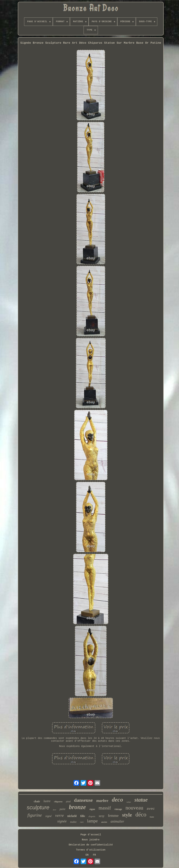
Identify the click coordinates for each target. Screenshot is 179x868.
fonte (152, 817)
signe (92, 809)
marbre (102, 801)
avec (151, 809)
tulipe (129, 802)
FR (94, 855)
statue (141, 800)
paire (62, 809)
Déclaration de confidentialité (91, 845)
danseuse (83, 800)
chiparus (58, 802)
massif (105, 808)
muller (73, 822)
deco (117, 800)
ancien (104, 822)
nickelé (72, 816)
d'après (92, 816)
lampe (92, 821)
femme (113, 815)
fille (83, 816)
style (127, 815)
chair (37, 801)
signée (62, 821)
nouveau (134, 808)
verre (59, 815)
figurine (35, 815)
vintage (118, 809)
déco (141, 815)
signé (48, 816)
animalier (117, 821)
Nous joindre (91, 840)
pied (68, 801)
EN (87, 855)
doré (55, 810)
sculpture (38, 807)
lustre (47, 801)
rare (82, 822)
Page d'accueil (91, 835)
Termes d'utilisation (91, 850)
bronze (77, 807)
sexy (102, 816)
